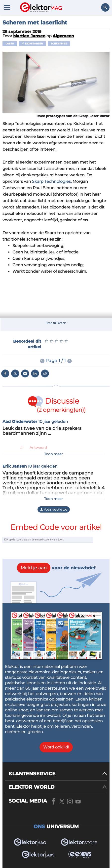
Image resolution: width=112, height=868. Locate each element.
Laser (10, 44)
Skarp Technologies (51, 181)
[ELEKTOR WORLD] (58, 787)
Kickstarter (32, 44)
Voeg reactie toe (54, 509)
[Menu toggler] (7, 7)
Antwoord (38, 448)
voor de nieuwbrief (56, 568)
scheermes (59, 44)
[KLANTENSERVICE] (58, 774)
